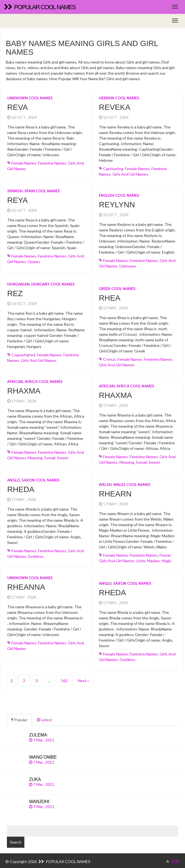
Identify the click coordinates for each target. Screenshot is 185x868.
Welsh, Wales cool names (125, 481)
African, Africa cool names (35, 380)
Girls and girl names (130, 174)
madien (153, 557)
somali (50, 456)
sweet (63, 456)
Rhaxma (24, 389)
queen (34, 262)
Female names (24, 163)
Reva (17, 107)
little (141, 557)
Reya (17, 200)
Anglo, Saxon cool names (33, 478)
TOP (173, 857)
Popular (19, 715)
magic (167, 557)
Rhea (110, 296)
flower (165, 552)
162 (64, 676)
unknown (128, 264)
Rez (15, 293)
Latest (45, 715)
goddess (36, 555)
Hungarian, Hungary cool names (41, 284)
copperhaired (23, 355)
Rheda (21, 488)
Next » (83, 676)
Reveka (115, 107)
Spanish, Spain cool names (34, 191)
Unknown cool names (30, 98)
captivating (113, 169)
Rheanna (26, 584)
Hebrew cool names (119, 98)
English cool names (119, 194)
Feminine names (52, 163)
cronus (109, 358)
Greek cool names (117, 287)
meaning (35, 456)
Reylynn (117, 203)
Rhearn (115, 490)
